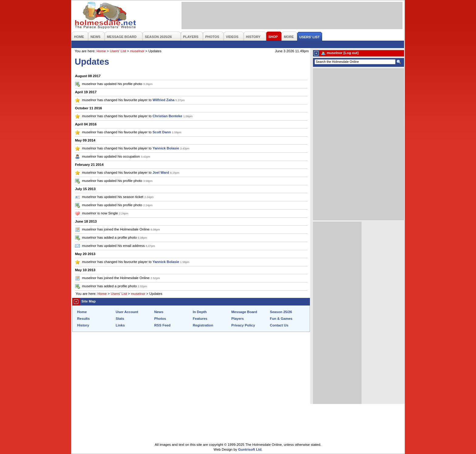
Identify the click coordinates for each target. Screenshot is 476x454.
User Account (127, 312)
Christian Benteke (167, 116)
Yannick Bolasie (166, 148)
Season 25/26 (281, 312)
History (83, 325)
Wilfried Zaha (163, 100)
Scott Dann (162, 132)
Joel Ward (161, 172)
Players (238, 319)
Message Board (244, 312)
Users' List (118, 51)
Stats (120, 319)
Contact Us (279, 325)
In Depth (200, 312)
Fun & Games (281, 319)
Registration (203, 325)
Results (83, 319)
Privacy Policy (243, 325)
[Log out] (351, 53)
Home (101, 51)
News (159, 312)
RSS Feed (162, 325)
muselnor (137, 51)
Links (120, 325)
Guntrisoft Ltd (250, 449)
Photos (160, 319)
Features (200, 319)
